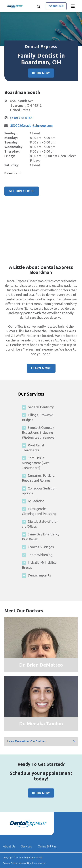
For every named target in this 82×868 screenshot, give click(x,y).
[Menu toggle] (73, 6)
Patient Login (56, 6)
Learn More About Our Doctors (26, 741)
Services (27, 846)
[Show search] (39, 6)
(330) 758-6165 (21, 118)
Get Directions (22, 191)
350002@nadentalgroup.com (32, 126)
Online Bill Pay (47, 846)
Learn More (41, 368)
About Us (9, 846)
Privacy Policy (10, 863)
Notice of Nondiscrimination (32, 863)
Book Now (41, 73)
